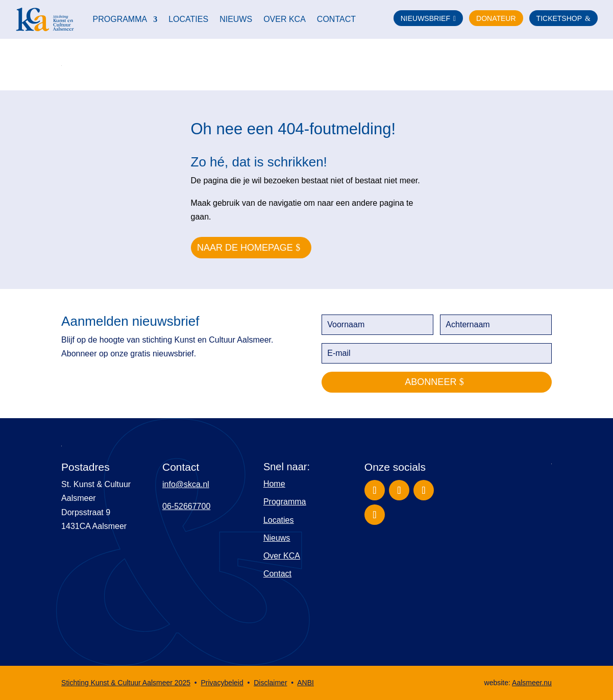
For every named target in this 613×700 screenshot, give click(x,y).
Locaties (188, 19)
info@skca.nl (186, 484)
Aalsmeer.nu (532, 683)
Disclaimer (270, 683)
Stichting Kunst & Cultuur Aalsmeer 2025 (126, 683)
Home (274, 484)
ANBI (305, 683)
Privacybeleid (222, 683)
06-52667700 (186, 506)
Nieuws (236, 19)
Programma (120, 19)
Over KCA (285, 19)
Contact (336, 19)
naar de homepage (245, 248)
